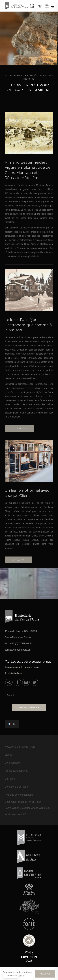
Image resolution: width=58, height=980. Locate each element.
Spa (40, 6)
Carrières (10, 779)
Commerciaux (12, 763)
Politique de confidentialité (19, 795)
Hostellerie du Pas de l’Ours (20, 747)
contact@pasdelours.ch (18, 650)
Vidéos (8, 755)
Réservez (45, 974)
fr (13, 724)
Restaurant (32, 6)
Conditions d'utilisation (17, 787)
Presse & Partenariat (16, 771)
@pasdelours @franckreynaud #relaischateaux (29, 667)
